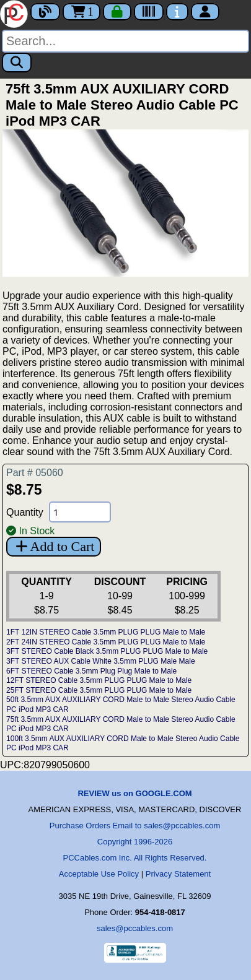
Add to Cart (54, 546)
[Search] (126, 41)
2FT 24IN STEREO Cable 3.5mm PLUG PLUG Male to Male (106, 642)
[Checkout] (117, 12)
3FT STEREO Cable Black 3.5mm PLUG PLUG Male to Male (107, 651)
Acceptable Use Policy (99, 874)
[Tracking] (149, 12)
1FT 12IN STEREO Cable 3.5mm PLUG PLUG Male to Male (106, 632)
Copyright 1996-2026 (135, 842)
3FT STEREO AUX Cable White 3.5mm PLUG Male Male (101, 661)
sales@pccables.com (135, 928)
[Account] (205, 12)
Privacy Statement (178, 874)
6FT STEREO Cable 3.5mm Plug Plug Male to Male (91, 671)
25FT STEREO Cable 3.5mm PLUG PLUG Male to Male (99, 690)
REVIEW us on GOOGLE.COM (134, 793)
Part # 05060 (35, 473)
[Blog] (45, 12)
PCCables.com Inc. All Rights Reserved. (135, 858)
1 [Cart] (81, 12)
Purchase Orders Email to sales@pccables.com (135, 826)
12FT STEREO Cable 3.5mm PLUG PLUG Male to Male (99, 680)
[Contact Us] (177, 12)
